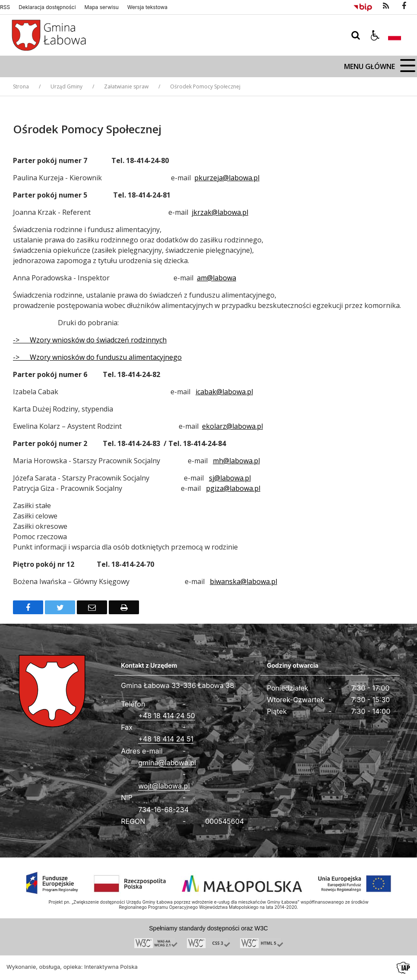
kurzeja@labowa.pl (229, 178)
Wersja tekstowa (147, 7)
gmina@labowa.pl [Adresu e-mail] (167, 763)
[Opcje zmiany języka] (395, 35)
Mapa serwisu (102, 7)
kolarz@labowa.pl (234, 426)
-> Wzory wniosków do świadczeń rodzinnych (90, 340)
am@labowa (216, 278)
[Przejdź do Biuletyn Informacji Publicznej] (363, 6)
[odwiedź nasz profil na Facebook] (404, 6)
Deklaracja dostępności (47, 7)
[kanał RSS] (386, 6)
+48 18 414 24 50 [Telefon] (167, 716)
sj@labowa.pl (230, 478)
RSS (5, 7)
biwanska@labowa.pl (243, 581)
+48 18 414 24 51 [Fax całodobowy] (166, 739)
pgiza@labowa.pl (233, 488)
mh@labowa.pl (236, 461)
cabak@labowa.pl (225, 392)
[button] (375, 35)
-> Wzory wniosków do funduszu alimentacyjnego (97, 357)
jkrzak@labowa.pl (220, 212)
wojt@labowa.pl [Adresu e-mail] (164, 786)
